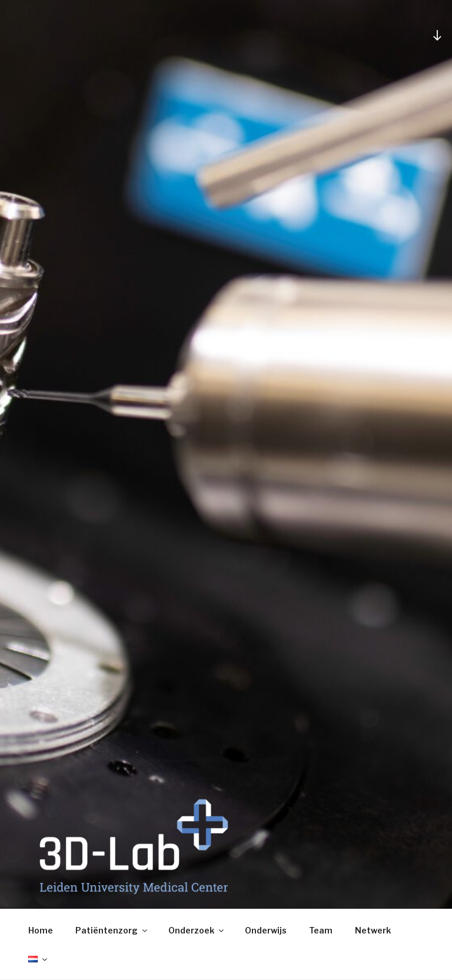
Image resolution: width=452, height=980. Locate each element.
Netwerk (373, 930)
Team (321, 930)
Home (41, 930)
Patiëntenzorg (112, 930)
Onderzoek (197, 930)
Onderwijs (266, 930)
